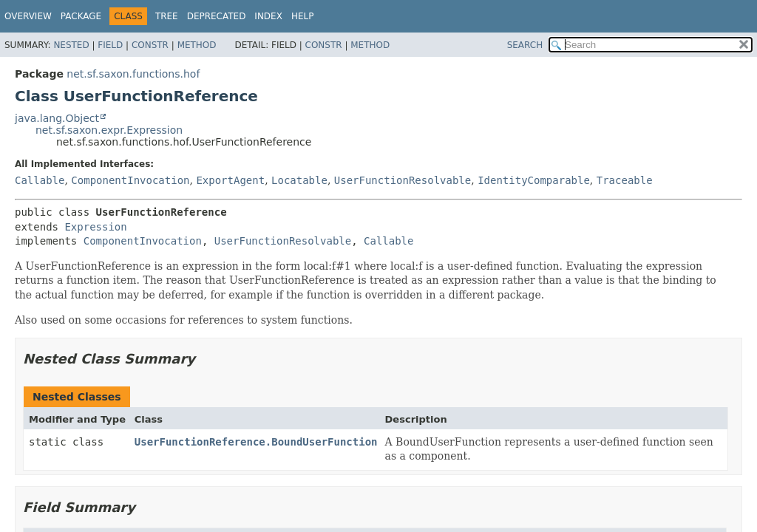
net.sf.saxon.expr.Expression (109, 130)
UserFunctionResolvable (403, 180)
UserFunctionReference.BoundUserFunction (256, 442)
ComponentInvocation (130, 180)
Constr (150, 45)
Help (303, 16)
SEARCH (525, 45)
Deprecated (217, 16)
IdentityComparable (534, 180)
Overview (28, 16)
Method (197, 45)
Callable (40, 180)
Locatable (299, 180)
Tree (167, 16)
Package (81, 16)
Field (110, 45)
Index (268, 16)
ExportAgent (230, 180)
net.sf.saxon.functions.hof (133, 74)
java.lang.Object (57, 118)
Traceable (625, 180)
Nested (71, 45)
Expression (95, 227)
